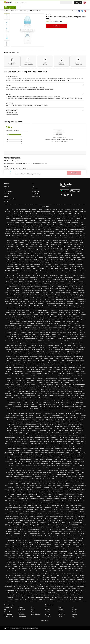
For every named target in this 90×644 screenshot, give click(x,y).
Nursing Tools (32, 163)
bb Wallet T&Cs (36, 194)
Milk (5, 610)
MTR (74, 607)
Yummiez (47, 612)
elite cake (61, 610)
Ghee (33, 607)
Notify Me (57, 26)
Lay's (74, 616)
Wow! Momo (62, 614)
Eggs (33, 612)
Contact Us (35, 189)
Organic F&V (7, 612)
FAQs (33, 186)
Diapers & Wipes (22, 616)
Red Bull (47, 610)
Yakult (74, 612)
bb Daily (6, 201)
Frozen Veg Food (9, 616)
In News (6, 189)
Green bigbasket (8, 191)
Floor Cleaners (8, 614)
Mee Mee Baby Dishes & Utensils (20, 169)
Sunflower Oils (8, 607)
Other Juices (21, 614)
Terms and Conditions (10, 199)
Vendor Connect (36, 196)
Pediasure (75, 610)
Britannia (47, 614)
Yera (60, 612)
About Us (6, 186)
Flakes (33, 610)
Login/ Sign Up (78, 3)
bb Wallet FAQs (36, 191)
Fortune (75, 614)
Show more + (45, 621)
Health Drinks (21, 610)
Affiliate (6, 196)
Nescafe (61, 607)
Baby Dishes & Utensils (11, 163)
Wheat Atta (21, 607)
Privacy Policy (8, 194)
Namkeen (20, 612)
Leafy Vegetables (36, 614)
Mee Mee (49, 14)
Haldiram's (48, 616)
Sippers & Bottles (42, 163)
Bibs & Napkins (23, 163)
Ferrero (61, 616)
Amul (46, 607)
